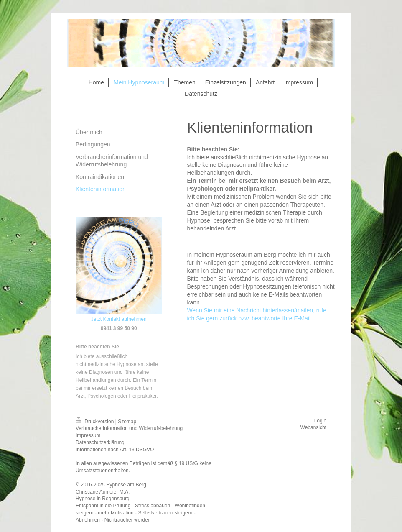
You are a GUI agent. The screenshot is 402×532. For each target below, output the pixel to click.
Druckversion (95, 422)
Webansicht (313, 427)
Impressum (88, 435)
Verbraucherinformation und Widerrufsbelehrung (129, 428)
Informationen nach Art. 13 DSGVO (115, 450)
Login (320, 421)
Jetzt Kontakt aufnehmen (119, 319)
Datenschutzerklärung (100, 442)
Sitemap (127, 422)
